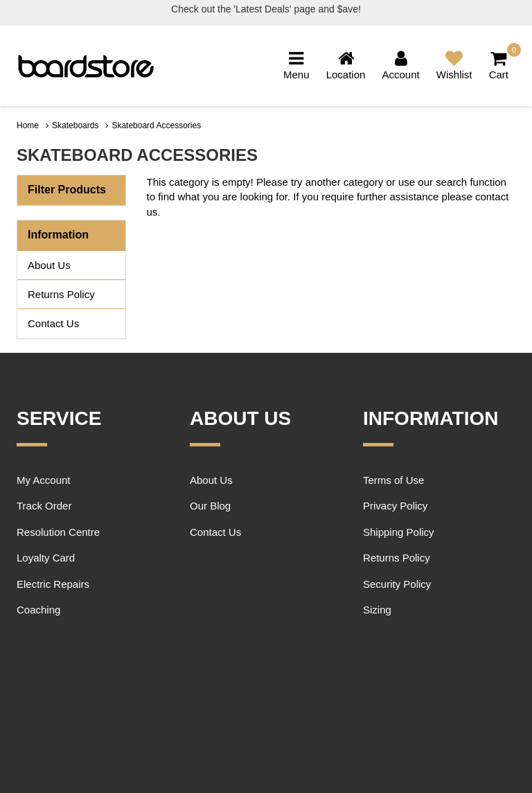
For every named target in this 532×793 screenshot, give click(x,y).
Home (28, 125)
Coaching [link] (38, 610)
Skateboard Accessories (156, 125)
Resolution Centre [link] (58, 532)
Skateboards (75, 125)
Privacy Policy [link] (395, 506)
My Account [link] (44, 480)
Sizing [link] (377, 610)
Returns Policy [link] (61, 294)
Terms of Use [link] (393, 480)
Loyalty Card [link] (46, 558)
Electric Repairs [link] (53, 584)
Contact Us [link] (53, 323)
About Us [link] (49, 265)
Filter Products (67, 190)
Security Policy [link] (397, 584)
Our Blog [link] (210, 506)
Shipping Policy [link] (399, 532)
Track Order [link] (44, 506)
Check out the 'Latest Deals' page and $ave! (266, 9)
